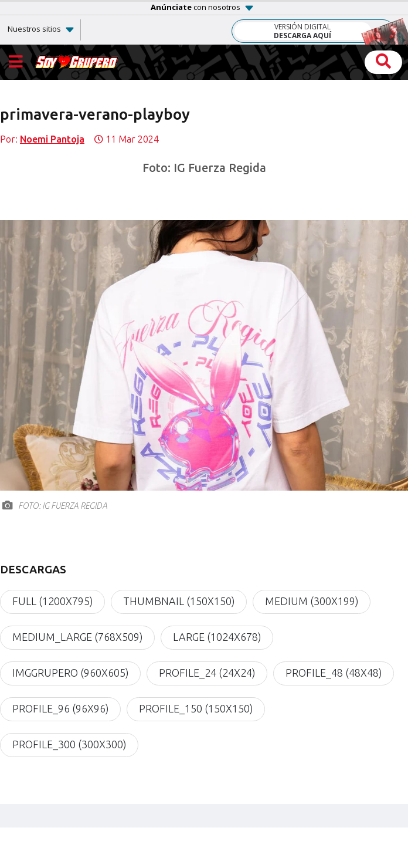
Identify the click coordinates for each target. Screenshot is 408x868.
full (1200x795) (52, 602)
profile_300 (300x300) (69, 745)
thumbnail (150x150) (179, 602)
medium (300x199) (312, 602)
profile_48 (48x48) (334, 673)
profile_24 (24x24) (207, 673)
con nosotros (195, 7)
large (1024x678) (217, 637)
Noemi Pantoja (52, 139)
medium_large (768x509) (77, 637)
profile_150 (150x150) (196, 709)
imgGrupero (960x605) (70, 673)
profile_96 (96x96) (60, 709)
